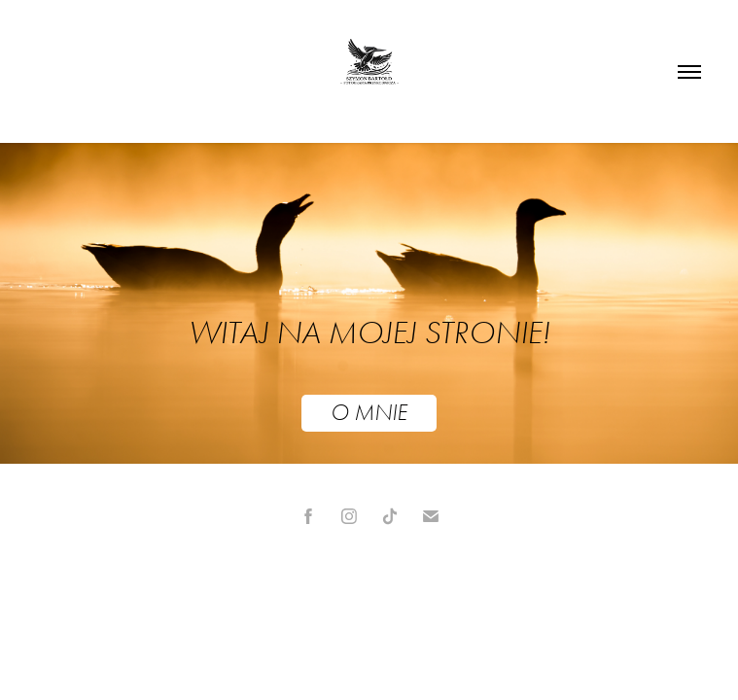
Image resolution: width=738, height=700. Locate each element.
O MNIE (369, 413)
